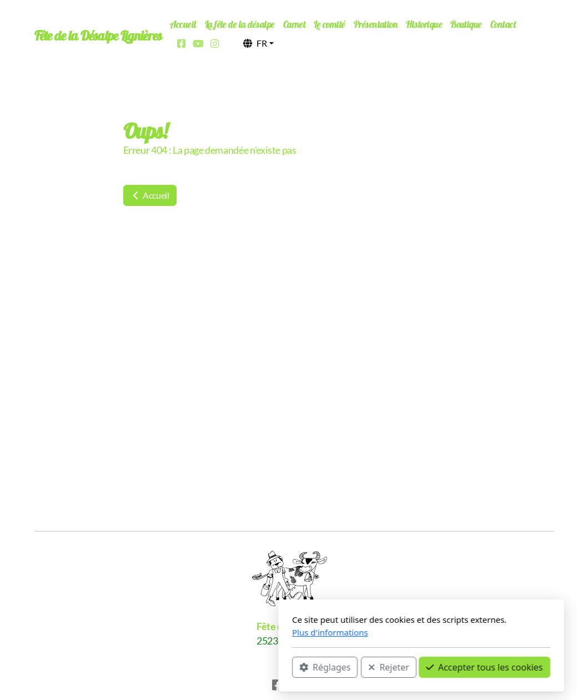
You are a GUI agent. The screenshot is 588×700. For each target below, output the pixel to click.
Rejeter (262, 667)
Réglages (198, 667)
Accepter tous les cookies (357, 667)
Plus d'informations (203, 632)
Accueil (150, 195)
